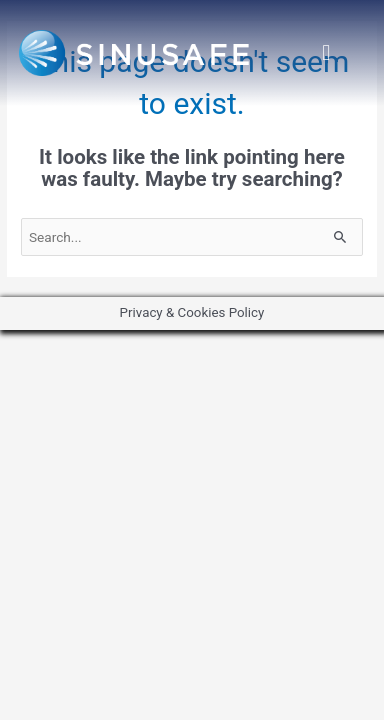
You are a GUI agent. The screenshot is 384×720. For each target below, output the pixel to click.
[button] (326, 53)
